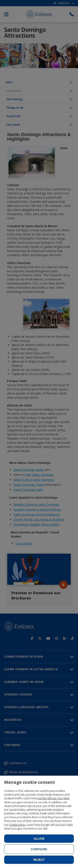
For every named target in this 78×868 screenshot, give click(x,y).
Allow (39, 839)
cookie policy (17, 825)
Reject (39, 860)
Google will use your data (53, 798)
